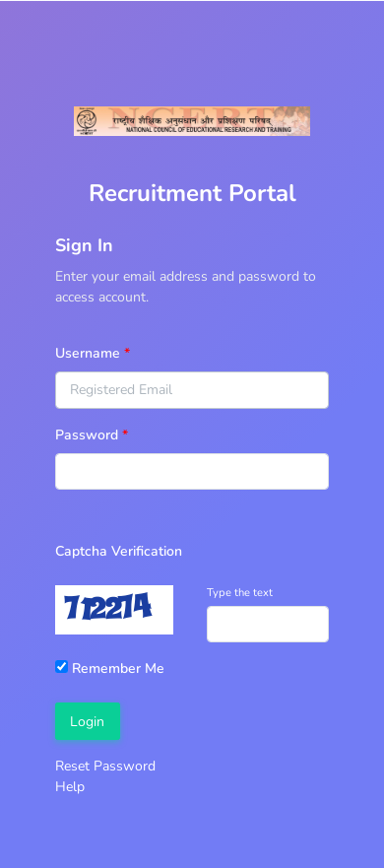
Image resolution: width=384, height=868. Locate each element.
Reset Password (105, 766)
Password (87, 435)
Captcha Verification (119, 551)
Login (87, 722)
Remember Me (110, 668)
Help (70, 787)
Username (88, 353)
